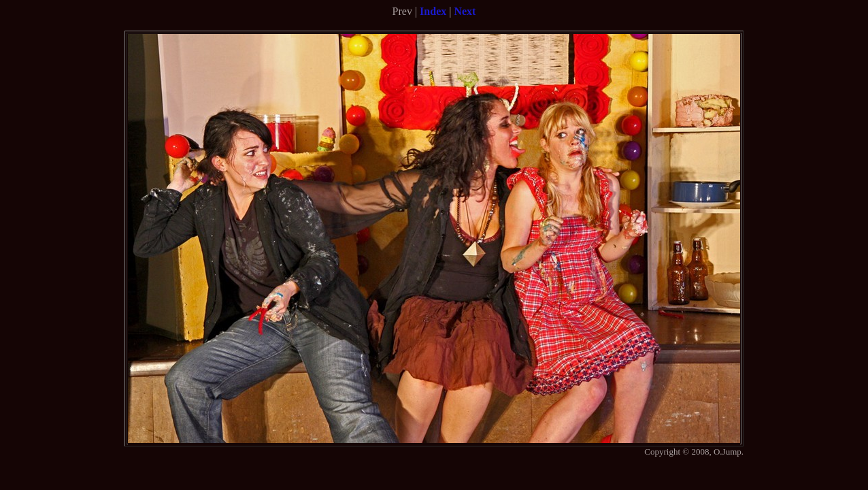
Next (465, 11)
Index (433, 11)
